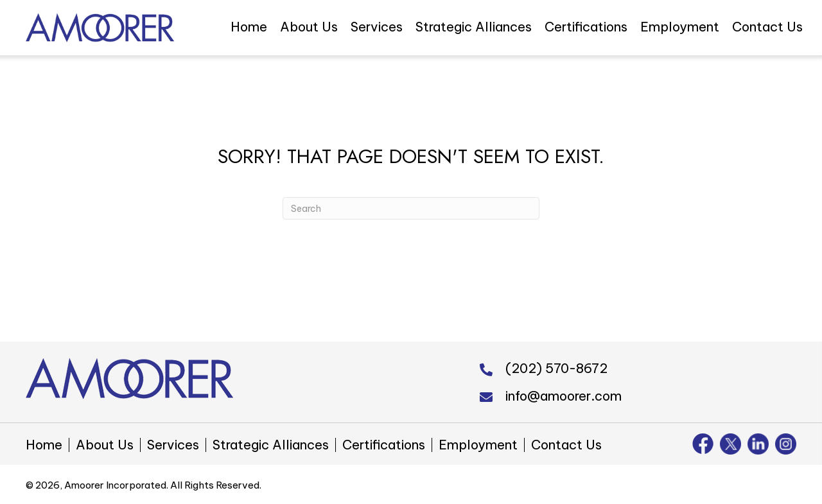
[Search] (411, 208)
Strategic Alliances (271, 445)
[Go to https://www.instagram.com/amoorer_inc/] (786, 444)
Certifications (384, 445)
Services (173, 445)
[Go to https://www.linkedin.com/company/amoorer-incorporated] (758, 444)
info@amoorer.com (564, 396)
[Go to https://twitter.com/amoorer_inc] (730, 444)
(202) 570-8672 (556, 368)
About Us (105, 445)
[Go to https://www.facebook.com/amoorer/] (703, 444)
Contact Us (566, 445)
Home (44, 445)
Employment (478, 445)
